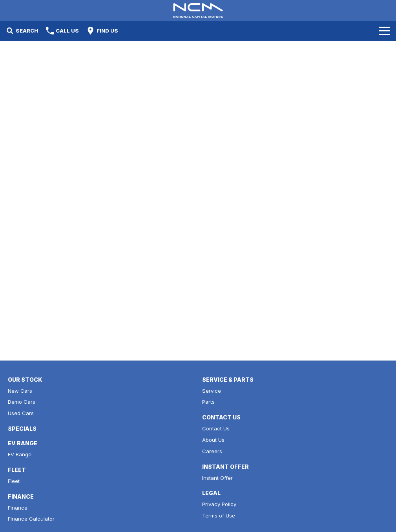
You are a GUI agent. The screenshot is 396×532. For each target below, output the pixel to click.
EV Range (20, 454)
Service (212, 391)
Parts (208, 402)
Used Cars (21, 413)
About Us (213, 440)
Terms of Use (219, 516)
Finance (18, 508)
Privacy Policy (219, 504)
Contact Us (216, 428)
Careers (212, 451)
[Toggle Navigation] (385, 31)
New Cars (20, 391)
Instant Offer (217, 478)
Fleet (14, 481)
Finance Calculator (31, 519)
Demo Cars (22, 402)
